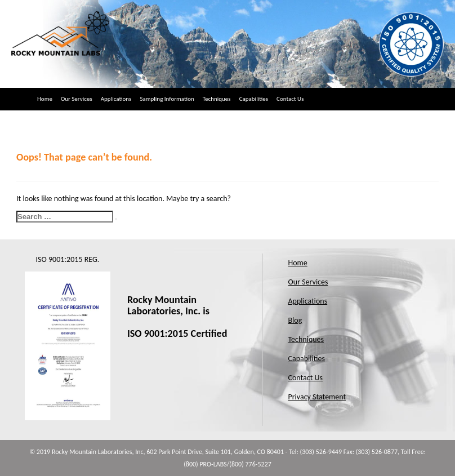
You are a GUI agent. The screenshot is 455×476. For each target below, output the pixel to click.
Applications (116, 99)
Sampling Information (167, 99)
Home (45, 99)
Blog (295, 320)
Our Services (77, 99)
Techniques (217, 99)
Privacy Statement (317, 397)
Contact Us (290, 99)
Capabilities (254, 99)
